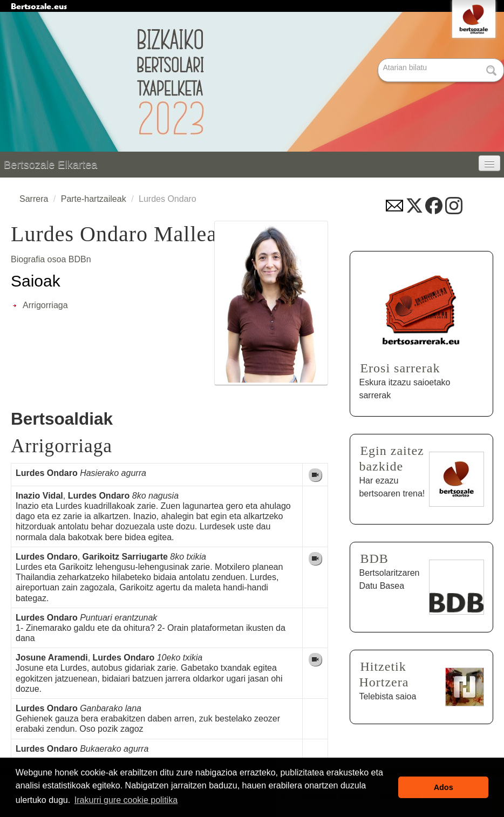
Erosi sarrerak (400, 368)
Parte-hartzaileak (94, 199)
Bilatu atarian (379, 59)
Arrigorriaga (45, 305)
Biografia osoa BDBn (51, 259)
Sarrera (34, 199)
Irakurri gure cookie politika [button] (126, 800)
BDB (374, 559)
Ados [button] (444, 787)
